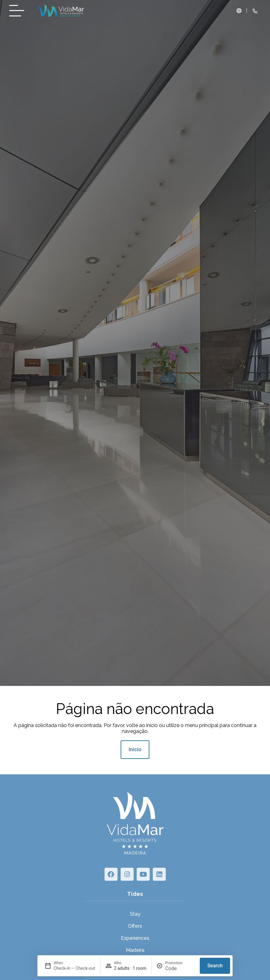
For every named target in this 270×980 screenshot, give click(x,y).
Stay (135, 914)
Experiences (135, 938)
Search (215, 966)
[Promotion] (180, 968)
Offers (135, 926)
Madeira (135, 950)
